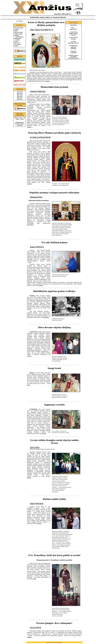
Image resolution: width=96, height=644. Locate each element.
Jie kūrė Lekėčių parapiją (73, 38)
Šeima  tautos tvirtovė (73, 29)
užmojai (29, 478)
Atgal (48, 642)
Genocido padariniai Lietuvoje (73, 42)
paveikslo (29, 184)
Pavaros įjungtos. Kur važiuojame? (54, 623)
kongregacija (30, 225)
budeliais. (30, 637)
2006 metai (20, 99)
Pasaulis (16, 46)
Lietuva (16, 41)
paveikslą (47, 81)
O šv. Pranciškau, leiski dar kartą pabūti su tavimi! (54, 555)
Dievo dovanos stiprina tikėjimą (54, 327)
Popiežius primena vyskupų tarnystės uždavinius (54, 193)
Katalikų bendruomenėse (19, 36)
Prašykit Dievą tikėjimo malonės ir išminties (73, 34)
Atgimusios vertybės (54, 405)
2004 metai (20, 96)
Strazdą (39, 523)
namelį (44, 434)
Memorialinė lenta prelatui (54, 87)
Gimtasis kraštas (18, 32)
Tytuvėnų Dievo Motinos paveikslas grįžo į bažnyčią (54, 133)
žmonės (41, 285)
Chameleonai (73, 25)
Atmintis (16, 29)
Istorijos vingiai (18, 34)
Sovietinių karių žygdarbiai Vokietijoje (73, 47)
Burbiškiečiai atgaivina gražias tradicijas (54, 291)
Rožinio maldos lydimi (54, 499)
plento (29, 385)
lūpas (35, 579)
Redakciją (20, 125)
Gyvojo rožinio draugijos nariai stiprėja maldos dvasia (54, 442)
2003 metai (20, 95)
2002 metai (20, 93)
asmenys (29, 356)
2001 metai (20, 92)
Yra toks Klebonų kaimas (54, 242)
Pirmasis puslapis (19, 28)
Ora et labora (18, 44)
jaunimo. (30, 127)
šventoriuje (46, 317)
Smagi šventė (54, 368)
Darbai (16, 31)
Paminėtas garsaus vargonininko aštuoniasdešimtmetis (73, 57)
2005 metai (20, 98)
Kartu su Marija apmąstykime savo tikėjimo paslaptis (46, 24)
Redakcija (60, 642)
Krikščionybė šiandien (18, 39)
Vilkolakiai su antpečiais (73, 52)
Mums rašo (17, 43)
